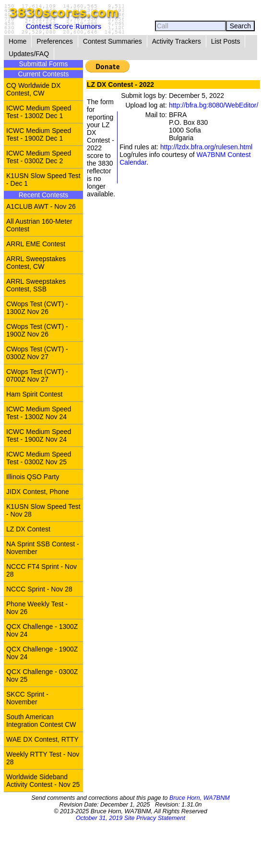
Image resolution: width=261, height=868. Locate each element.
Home (18, 41)
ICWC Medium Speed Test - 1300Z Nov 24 (39, 413)
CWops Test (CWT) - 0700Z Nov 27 (37, 375)
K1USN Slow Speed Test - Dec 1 (43, 180)
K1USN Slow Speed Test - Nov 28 (43, 510)
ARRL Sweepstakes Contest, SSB (36, 285)
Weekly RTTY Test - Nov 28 (43, 758)
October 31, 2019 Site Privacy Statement (130, 818)
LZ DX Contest (28, 529)
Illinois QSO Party (33, 477)
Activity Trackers (177, 41)
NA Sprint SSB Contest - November (43, 548)
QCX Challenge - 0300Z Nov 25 (42, 675)
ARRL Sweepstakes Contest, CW (36, 263)
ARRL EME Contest (36, 244)
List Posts (226, 41)
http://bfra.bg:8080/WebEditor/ (214, 105)
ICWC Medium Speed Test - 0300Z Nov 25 (39, 458)
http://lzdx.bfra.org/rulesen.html (206, 147)
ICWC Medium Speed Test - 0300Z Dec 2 (39, 157)
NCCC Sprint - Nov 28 (39, 589)
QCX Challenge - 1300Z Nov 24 (42, 630)
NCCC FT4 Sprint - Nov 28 (42, 570)
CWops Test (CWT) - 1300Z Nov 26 (37, 308)
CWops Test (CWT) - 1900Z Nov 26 (37, 330)
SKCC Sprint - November (27, 698)
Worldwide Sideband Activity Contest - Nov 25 (43, 781)
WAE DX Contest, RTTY (42, 739)
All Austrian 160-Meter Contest (39, 225)
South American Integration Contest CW (41, 721)
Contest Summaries (113, 41)
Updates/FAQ (29, 54)
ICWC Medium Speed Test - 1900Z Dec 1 (39, 134)
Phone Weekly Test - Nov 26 (37, 608)
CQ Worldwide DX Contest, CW (33, 89)
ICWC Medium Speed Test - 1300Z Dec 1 (39, 112)
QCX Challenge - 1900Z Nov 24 (42, 653)
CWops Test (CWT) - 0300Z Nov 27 (37, 353)
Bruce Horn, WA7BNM (200, 798)
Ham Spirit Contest (34, 394)
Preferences (54, 41)
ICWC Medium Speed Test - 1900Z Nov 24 (39, 435)
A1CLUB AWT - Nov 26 (41, 206)
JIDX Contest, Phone (38, 492)
